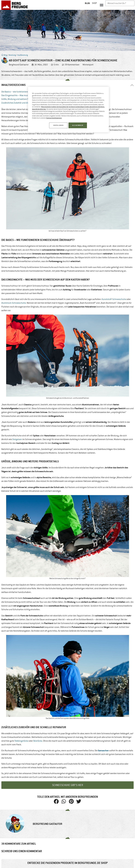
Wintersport (88, 65)
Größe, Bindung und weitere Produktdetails (21, 99)
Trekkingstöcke (21, 741)
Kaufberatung (23, 55)
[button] (102, 5)
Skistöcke (38, 741)
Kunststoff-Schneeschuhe (114, 299)
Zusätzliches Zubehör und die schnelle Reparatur (24, 103)
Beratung (12, 55)
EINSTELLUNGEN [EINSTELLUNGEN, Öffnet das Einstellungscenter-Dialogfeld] (58, 125)
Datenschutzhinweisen (54, 118)
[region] (68, 110)
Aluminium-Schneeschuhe (14, 303)
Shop (94, 3)
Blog (4, 55)
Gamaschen (103, 751)
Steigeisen (17, 439)
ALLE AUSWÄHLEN (78, 125)
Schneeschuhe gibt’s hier (68, 785)
